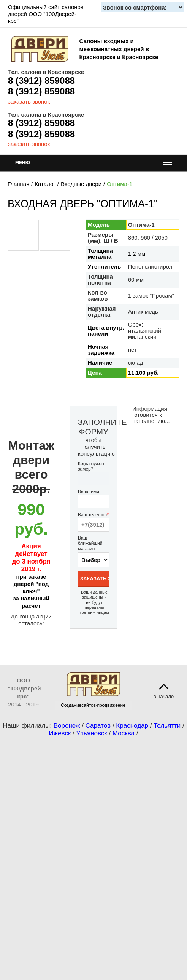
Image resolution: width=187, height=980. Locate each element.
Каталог (45, 184)
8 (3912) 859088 (41, 81)
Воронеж (67, 726)
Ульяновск (92, 733)
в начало (164, 696)
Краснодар (132, 726)
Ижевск (60, 733)
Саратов (98, 726)
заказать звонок (29, 102)
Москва (124, 733)
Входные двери (81, 184)
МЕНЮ (93, 164)
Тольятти (167, 726)
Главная (18, 184)
